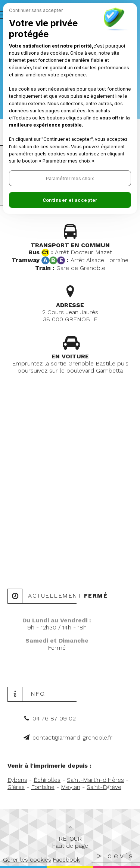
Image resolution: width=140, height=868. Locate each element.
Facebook (66, 860)
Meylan (71, 787)
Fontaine (43, 787)
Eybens (17, 780)
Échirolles (47, 780)
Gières (16, 787)
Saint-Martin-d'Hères (95, 780)
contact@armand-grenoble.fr (72, 738)
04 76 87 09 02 (54, 718)
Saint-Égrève (104, 787)
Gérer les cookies (27, 860)
